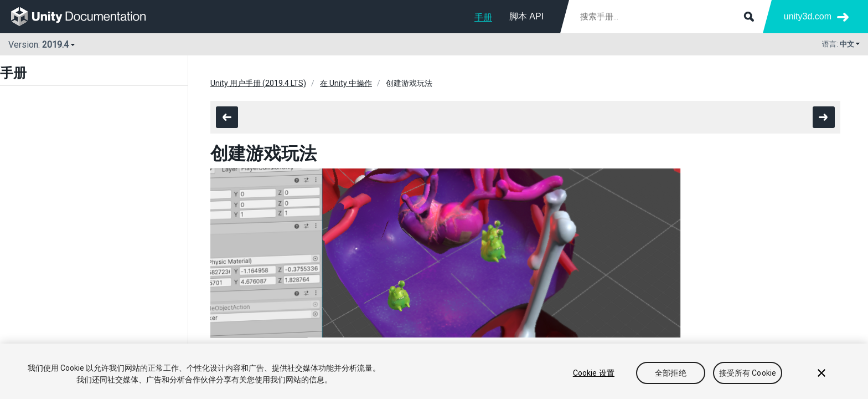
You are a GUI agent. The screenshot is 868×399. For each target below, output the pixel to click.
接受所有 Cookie (748, 373)
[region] (434, 371)
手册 (483, 17)
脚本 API (526, 16)
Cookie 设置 (594, 373)
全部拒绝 (671, 373)
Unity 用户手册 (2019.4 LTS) (258, 83)
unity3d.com (808, 16)
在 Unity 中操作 (346, 83)
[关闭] (821, 373)
